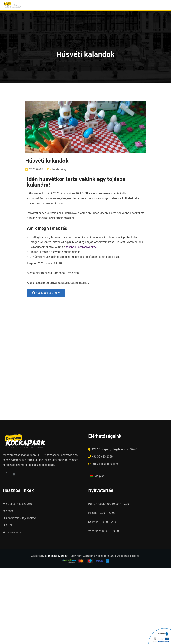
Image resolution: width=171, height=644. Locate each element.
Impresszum (12, 532)
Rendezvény (59, 169)
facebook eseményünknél (82, 247)
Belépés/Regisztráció (17, 504)
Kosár (8, 511)
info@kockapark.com (105, 464)
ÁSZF (8, 525)
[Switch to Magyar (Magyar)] (97, 476)
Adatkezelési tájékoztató (19, 518)
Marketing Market (56, 556)
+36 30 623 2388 (102, 457)
